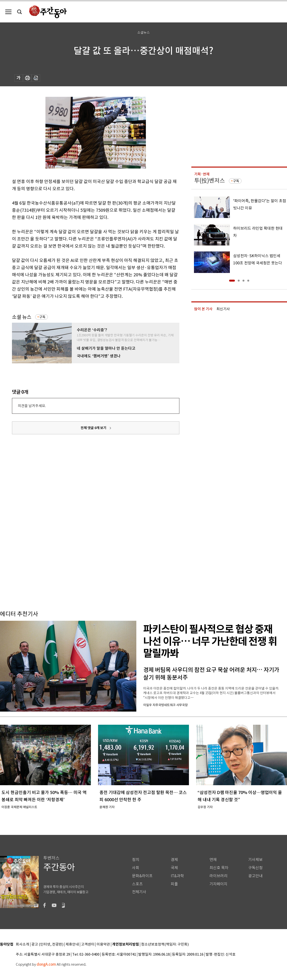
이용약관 (103, 945)
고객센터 (88, 945)
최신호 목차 (219, 868)
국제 (174, 868)
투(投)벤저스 (210, 181)
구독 (42, 317)
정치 (136, 860)
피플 (174, 884)
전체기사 (139, 892)
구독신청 (255, 868)
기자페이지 (218, 884)
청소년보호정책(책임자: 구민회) (165, 945)
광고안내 (255, 876)
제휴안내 (72, 945)
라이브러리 (218, 876)
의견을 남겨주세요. (32, 406)
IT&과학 (177, 876)
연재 (213, 860)
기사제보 (255, 860)
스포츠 (137, 884)
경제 (174, 860)
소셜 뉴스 (22, 317)
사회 (136, 868)
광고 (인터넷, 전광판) (47, 945)
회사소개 (22, 945)
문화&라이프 (142, 876)
